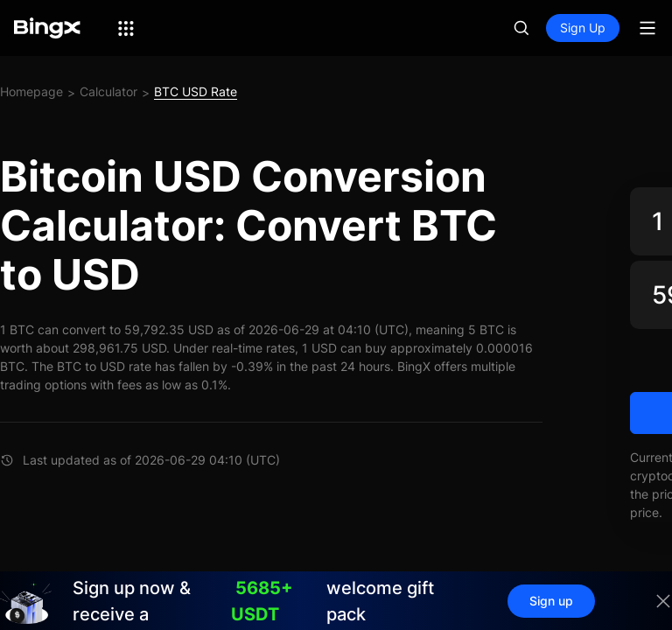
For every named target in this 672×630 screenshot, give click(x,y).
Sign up (551, 601)
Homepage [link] (31, 91)
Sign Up (583, 28)
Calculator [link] (108, 91)
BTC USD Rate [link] (196, 91)
